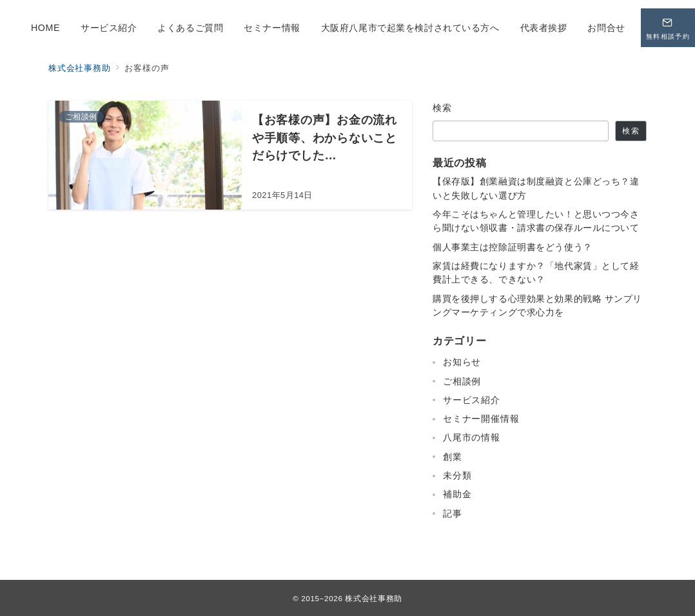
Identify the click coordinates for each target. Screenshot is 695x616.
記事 (453, 513)
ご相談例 (462, 381)
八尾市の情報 (472, 437)
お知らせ (462, 362)
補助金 (457, 494)
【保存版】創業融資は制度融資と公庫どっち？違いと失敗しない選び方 (536, 188)
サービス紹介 (472, 400)
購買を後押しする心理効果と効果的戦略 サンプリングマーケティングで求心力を (537, 305)
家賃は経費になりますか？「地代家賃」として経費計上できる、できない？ (536, 273)
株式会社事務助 (373, 598)
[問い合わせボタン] (668, 28)
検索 (443, 108)
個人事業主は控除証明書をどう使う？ (513, 247)
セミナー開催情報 (481, 419)
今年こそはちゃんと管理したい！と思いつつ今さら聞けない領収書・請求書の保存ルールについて (536, 221)
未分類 (457, 475)
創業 (453, 457)
